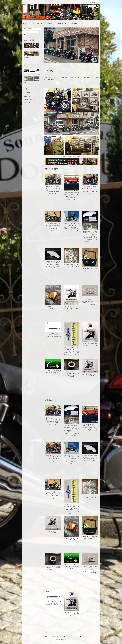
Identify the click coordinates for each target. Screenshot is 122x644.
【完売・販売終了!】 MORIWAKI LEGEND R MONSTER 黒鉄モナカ (90, 188)
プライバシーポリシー (72, 637)
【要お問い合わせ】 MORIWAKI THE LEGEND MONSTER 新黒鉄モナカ (53, 188)
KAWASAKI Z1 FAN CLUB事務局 (32, 71)
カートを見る (74, 23)
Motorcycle (31, 46)
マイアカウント (95, 2)
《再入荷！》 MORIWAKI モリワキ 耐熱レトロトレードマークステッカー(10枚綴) (72, 349)
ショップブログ (50, 23)
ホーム (25, 23)
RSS (25, 103)
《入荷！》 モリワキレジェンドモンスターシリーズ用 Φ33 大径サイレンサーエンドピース (72, 374)
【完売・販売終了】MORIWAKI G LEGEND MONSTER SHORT (53, 225)
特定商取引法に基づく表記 (59, 637)
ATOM (28, 103)
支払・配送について (37, 23)
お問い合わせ (62, 23)
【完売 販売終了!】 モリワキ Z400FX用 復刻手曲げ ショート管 (72, 195)
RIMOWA (31, 80)
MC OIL (31, 63)
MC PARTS (31, 55)
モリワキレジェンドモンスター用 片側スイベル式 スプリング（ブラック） (53, 335)
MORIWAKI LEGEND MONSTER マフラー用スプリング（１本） (90, 300)
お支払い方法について (29, 96)
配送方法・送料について (30, 99)
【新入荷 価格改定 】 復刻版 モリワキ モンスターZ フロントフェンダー (53, 263)
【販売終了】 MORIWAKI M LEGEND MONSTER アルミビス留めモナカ (72, 225)
